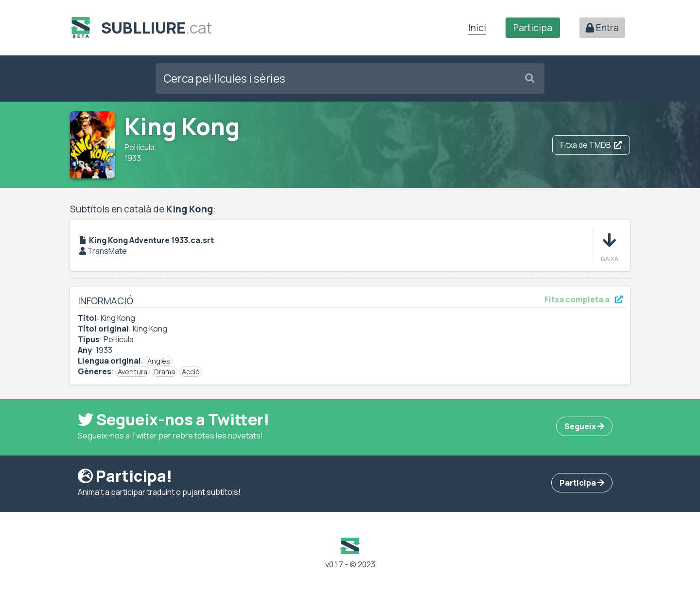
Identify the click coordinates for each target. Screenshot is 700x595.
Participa (533, 28)
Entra (602, 28)
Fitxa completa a (584, 299)
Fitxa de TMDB (591, 145)
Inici (477, 28)
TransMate (107, 251)
